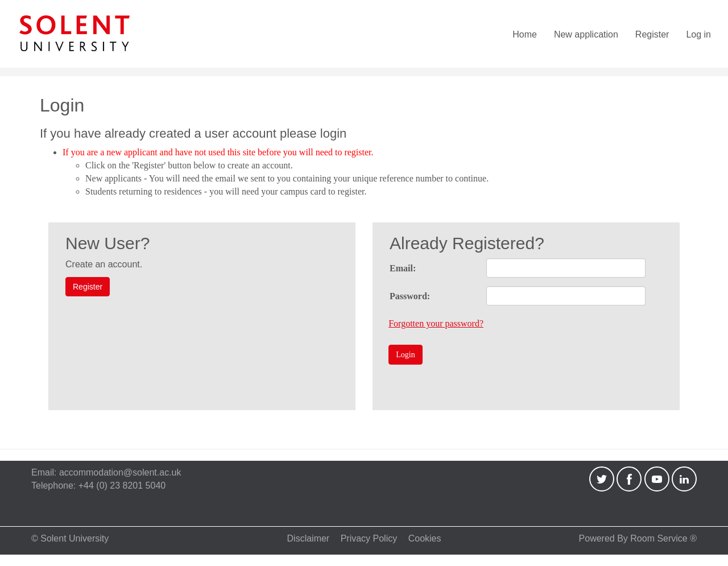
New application (586, 34)
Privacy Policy (369, 538)
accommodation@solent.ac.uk (120, 472)
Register (652, 34)
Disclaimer (309, 538)
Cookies (425, 538)
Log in (698, 34)
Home (525, 34)
